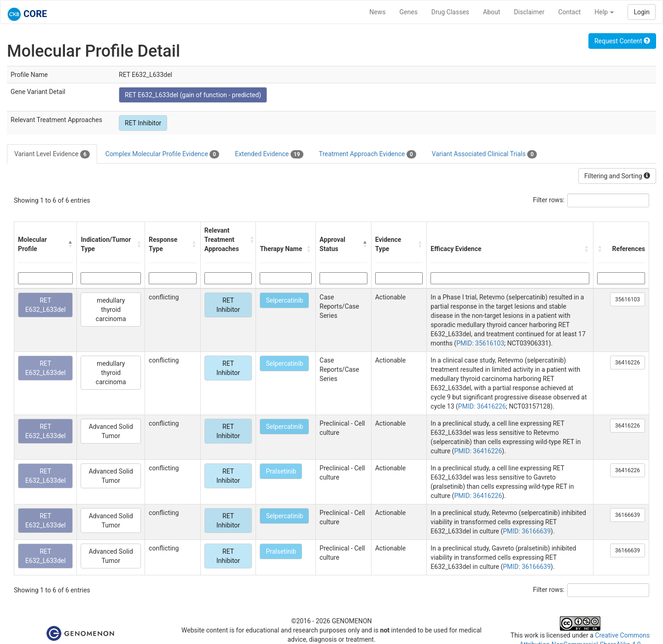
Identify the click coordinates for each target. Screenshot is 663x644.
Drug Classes (450, 12)
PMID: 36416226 (482, 406)
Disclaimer (529, 12)
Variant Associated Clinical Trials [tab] (484, 154)
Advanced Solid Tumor (111, 431)
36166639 (628, 515)
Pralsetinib (281, 471)
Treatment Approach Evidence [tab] (368, 154)
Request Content (622, 41)
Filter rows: (549, 200)
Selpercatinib (284, 300)
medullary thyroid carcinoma (111, 310)
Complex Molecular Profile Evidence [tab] (162, 154)
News (377, 12)
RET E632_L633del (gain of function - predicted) (193, 95)
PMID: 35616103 (480, 343)
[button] (70, 244)
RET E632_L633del (46, 305)
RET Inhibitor (143, 123)
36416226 (628, 363)
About (491, 12)
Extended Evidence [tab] (269, 154)
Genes (409, 12)
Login (642, 12)
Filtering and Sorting (617, 176)
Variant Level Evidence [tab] (52, 154)
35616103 (628, 299)
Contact (569, 12)
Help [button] (604, 12)
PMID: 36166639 (527, 531)
